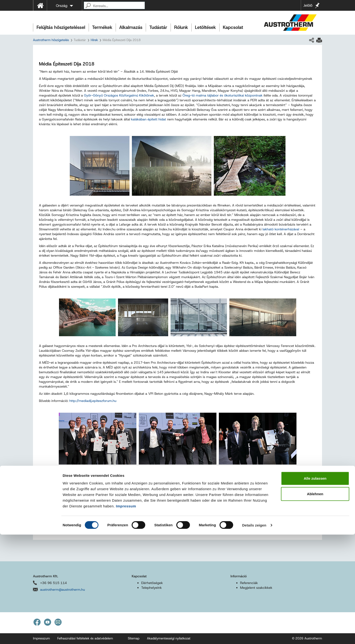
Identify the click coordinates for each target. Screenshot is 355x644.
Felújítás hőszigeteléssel (61, 27)
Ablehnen (315, 603)
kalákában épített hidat (149, 119)
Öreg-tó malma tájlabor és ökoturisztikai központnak (223, 95)
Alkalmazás (131, 27)
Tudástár (158, 27)
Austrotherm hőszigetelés (51, 40)
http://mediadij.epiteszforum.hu (93, 401)
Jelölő (308, 5)
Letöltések (205, 27)
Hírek (94, 40)
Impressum (126, 615)
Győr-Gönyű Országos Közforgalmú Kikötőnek (119, 95)
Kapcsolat (233, 27)
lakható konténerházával (281, 229)
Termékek (102, 27)
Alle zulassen (315, 587)
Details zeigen (254, 635)
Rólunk (181, 27)
